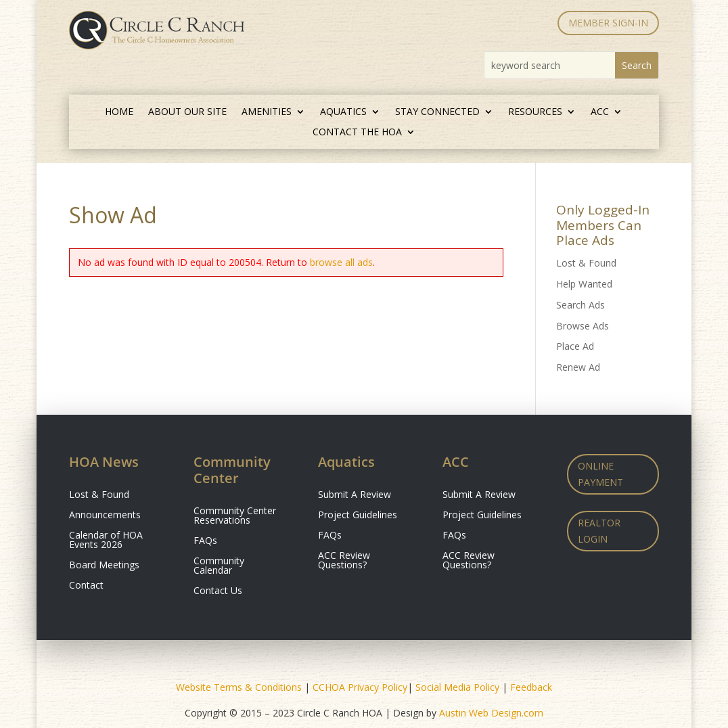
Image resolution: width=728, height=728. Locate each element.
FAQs (205, 541)
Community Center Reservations (235, 516)
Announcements (105, 516)
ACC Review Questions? (344, 561)
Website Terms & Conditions (239, 687)
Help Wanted (584, 284)
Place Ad (575, 346)
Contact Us (218, 591)
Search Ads (581, 305)
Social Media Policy (457, 687)
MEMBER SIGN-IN (608, 23)
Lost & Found (586, 263)
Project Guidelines (358, 516)
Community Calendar (219, 566)
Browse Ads (583, 326)
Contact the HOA (357, 133)
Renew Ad (578, 367)
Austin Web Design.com (491, 713)
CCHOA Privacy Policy (360, 687)
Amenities (267, 112)
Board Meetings (104, 566)
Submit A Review (355, 495)
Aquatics (343, 112)
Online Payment (600, 474)
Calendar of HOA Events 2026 (106, 541)
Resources (535, 112)
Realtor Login (599, 531)
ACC (600, 112)
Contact (86, 586)
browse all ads (341, 262)
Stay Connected (437, 112)
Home (119, 112)
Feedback (531, 687)
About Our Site (187, 112)
